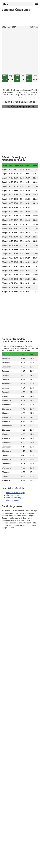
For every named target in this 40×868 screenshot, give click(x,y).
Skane (6, 4)
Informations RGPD (9, 538)
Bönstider (14, 534)
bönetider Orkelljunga (14, 498)
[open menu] (36, 4)
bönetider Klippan (13, 500)
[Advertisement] (20, 52)
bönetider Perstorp (13, 495)
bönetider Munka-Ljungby (16, 493)
